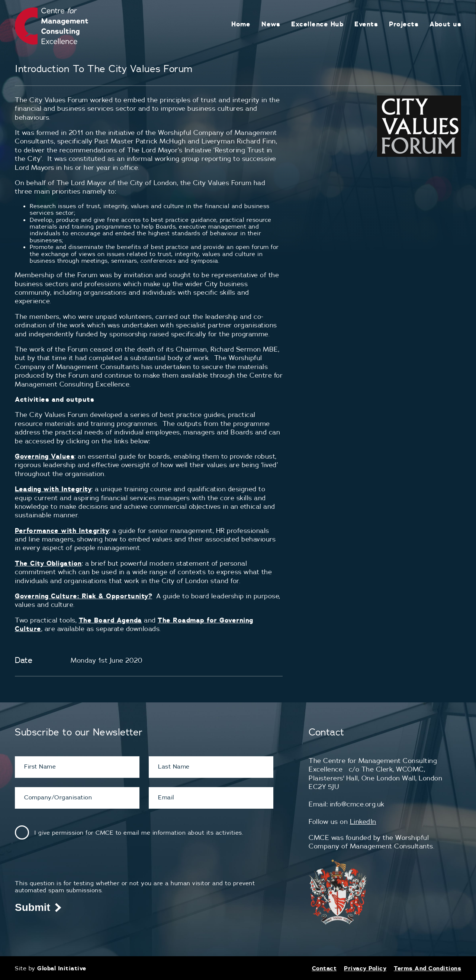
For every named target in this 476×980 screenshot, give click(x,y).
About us (445, 24)
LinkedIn (363, 821)
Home (241, 24)
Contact (324, 968)
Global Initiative (62, 968)
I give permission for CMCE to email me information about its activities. (139, 832)
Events (366, 24)
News (271, 24)
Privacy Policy (365, 968)
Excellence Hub (317, 24)
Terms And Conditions (427, 968)
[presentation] (71, 865)
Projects (404, 24)
